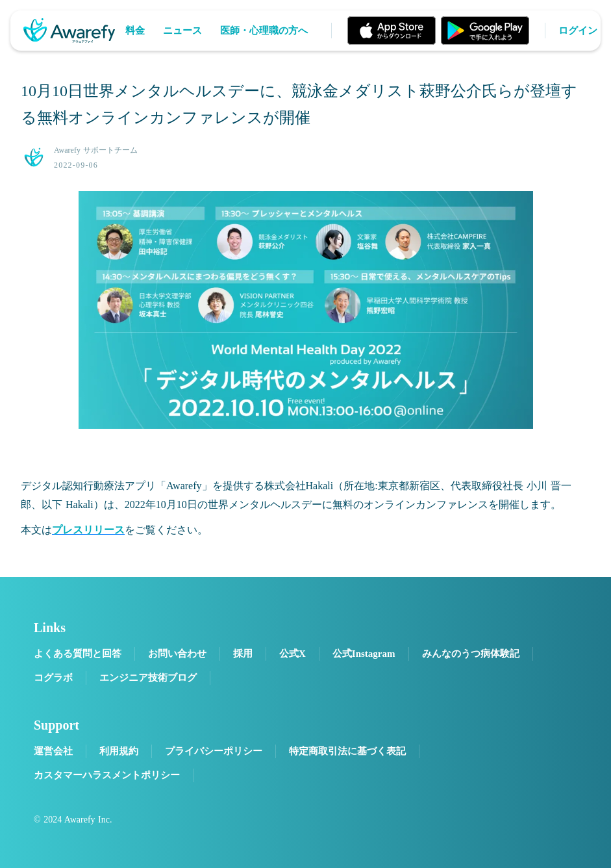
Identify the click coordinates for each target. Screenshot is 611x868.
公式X (293, 654)
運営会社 (53, 751)
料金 (135, 31)
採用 (243, 654)
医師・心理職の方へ (264, 31)
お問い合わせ (177, 654)
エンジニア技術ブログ (148, 678)
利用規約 (119, 751)
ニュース (182, 31)
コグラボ (53, 678)
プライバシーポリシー (214, 751)
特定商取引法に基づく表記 (347, 751)
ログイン (578, 31)
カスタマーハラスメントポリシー (107, 775)
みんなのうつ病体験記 (471, 654)
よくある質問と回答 (78, 654)
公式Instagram (364, 654)
